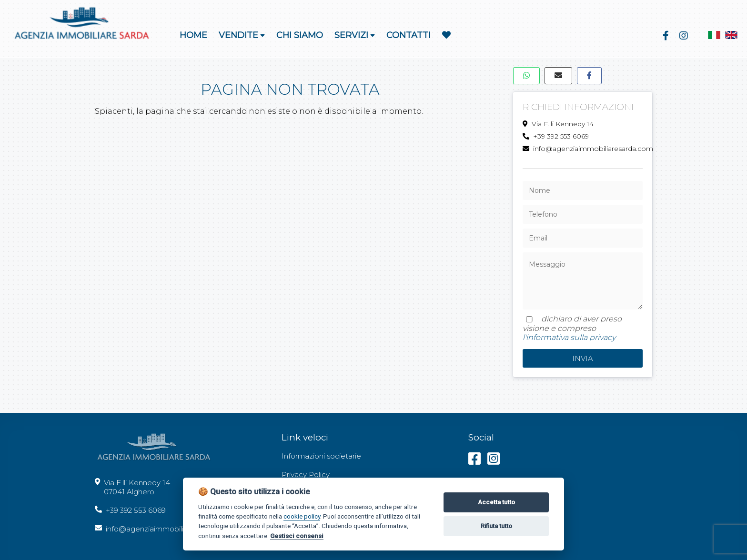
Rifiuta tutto (496, 526)
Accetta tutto (496, 502)
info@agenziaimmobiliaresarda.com (583, 149)
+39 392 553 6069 (556, 136)
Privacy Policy (306, 475)
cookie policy (302, 516)
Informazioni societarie (321, 456)
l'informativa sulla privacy (569, 337)
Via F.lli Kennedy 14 (558, 124)
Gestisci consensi (297, 536)
